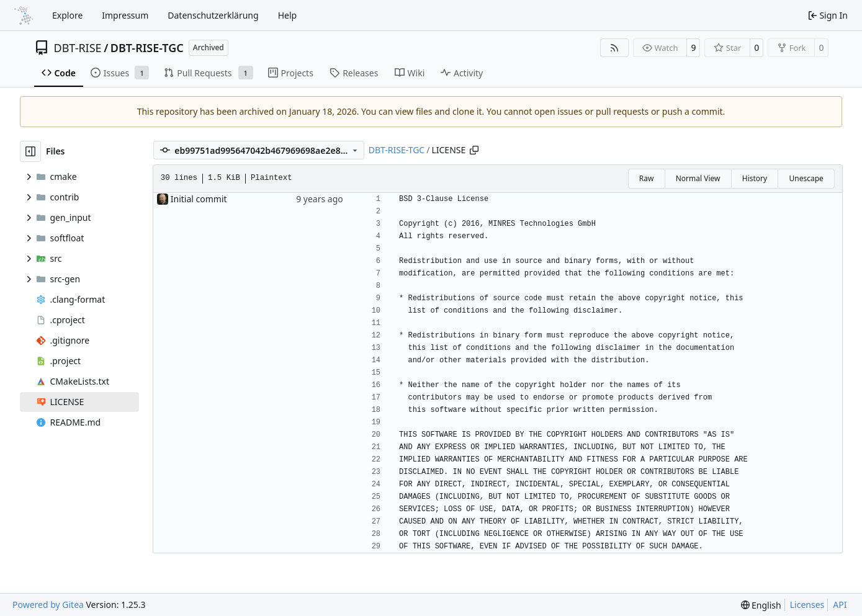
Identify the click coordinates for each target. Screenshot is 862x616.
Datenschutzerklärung (213, 15)
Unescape (806, 178)
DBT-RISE (78, 48)
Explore (67, 15)
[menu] (761, 605)
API (840, 605)
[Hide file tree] (30, 151)
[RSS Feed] (614, 48)
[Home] (24, 16)
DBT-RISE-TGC (147, 48)
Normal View (698, 178)
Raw (647, 178)
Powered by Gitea (48, 605)
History (755, 178)
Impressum (125, 15)
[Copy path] (474, 150)
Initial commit (199, 199)
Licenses (807, 605)
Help (288, 15)
